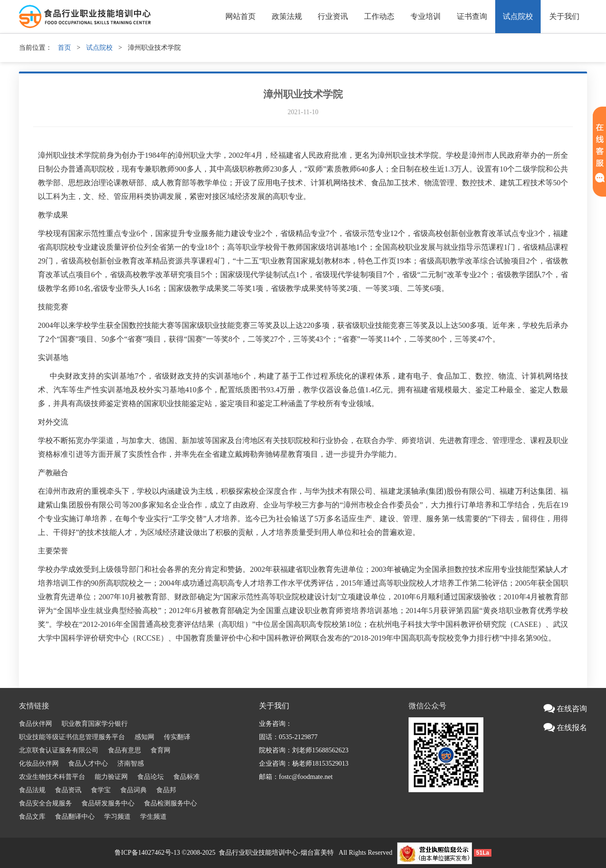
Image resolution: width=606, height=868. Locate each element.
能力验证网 (111, 777)
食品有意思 (125, 750)
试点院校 (518, 16)
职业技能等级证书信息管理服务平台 (72, 737)
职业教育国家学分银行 (95, 724)
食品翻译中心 (75, 817)
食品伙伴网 (36, 724)
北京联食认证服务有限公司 (59, 750)
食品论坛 (151, 777)
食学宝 (101, 790)
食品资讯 (68, 790)
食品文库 (32, 817)
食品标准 (187, 777)
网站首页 (241, 16)
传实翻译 (177, 737)
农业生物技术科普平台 (52, 777)
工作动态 (379, 16)
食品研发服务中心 (108, 803)
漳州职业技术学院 (303, 94)
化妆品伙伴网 (39, 764)
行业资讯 (333, 16)
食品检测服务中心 (170, 803)
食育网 (160, 750)
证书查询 (472, 16)
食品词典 (134, 790)
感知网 (144, 737)
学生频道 (153, 817)
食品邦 (166, 790)
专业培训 (426, 16)
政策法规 (287, 16)
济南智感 (131, 764)
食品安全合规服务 (45, 803)
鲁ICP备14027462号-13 (147, 853)
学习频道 (117, 817)
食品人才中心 (88, 764)
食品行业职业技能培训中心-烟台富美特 (276, 853)
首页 (64, 48)
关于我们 (564, 16)
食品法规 (32, 790)
